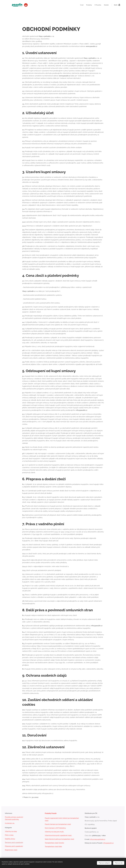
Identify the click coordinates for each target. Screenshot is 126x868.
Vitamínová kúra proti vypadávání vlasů (58, 835)
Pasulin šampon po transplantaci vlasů (58, 824)
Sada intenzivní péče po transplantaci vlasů (59, 839)
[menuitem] (81, 5)
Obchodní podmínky (12, 819)
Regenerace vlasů (11, 850)
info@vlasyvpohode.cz (98, 839)
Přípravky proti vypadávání (14, 846)
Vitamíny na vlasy (11, 831)
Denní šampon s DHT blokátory (55, 828)
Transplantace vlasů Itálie (53, 846)
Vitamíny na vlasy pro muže (55, 832)
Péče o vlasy (9, 835)
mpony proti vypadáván (15, 842)
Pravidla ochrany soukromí (14, 817)
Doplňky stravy (10, 839)
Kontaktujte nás (10, 823)
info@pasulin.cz (108, 843)
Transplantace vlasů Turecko (54, 843)
